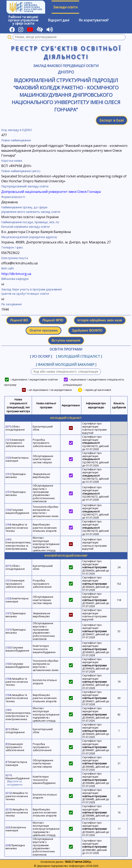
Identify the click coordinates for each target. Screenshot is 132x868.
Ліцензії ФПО (53, 320)
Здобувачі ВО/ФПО (87, 330)
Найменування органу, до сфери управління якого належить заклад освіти (31, 209)
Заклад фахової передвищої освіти (66, 66)
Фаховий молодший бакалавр (66, 556)
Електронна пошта (15, 258)
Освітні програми (44, 330)
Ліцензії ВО (19, 320)
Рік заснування (11, 304)
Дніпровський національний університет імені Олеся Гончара (51, 192)
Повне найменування (16, 140)
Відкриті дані (59, 20)
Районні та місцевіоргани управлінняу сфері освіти (23, 20)
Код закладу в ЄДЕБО (17, 130)
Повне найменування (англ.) (21, 171)
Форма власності (13, 197)
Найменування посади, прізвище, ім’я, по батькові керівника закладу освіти (30, 224)
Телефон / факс (12, 247)
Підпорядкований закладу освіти (25, 186)
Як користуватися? (94, 20)
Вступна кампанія (66, 340)
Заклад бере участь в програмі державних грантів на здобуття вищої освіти (32, 292)
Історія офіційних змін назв (100, 320)
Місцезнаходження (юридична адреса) (29, 237)
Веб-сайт (8, 268)
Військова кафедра (15, 279)
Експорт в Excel (112, 120)
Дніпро (66, 72)
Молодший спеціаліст (66, 418)
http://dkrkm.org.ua (16, 274)
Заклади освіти (65, 7)
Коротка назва (12, 161)
